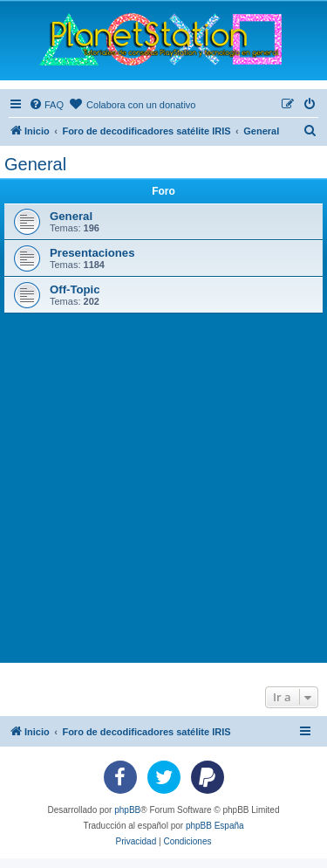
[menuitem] (46, 105)
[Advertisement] (163, 486)
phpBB (127, 810)
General (35, 164)
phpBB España (215, 826)
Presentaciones (92, 253)
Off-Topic (75, 289)
